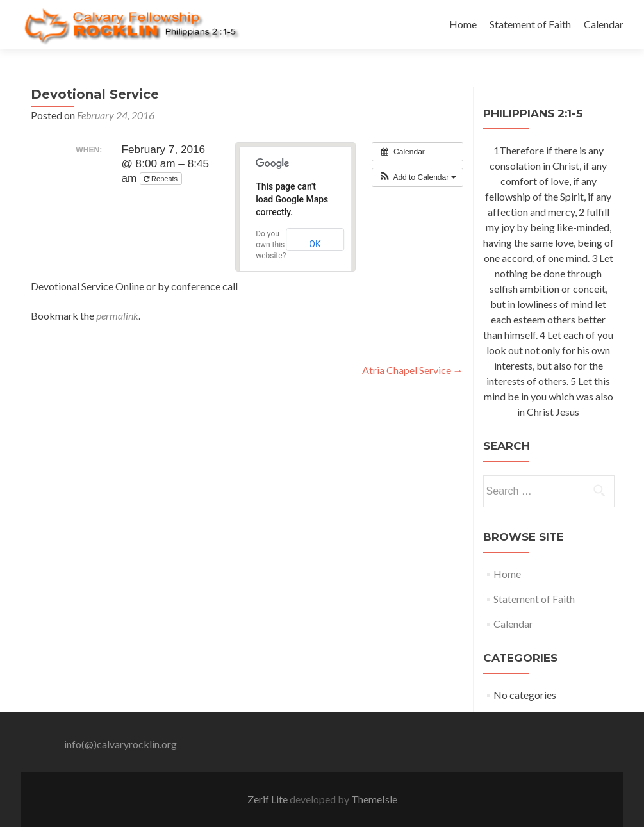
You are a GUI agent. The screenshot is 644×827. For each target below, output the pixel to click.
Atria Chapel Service (413, 370)
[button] (417, 177)
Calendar (604, 24)
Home (463, 24)
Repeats (161, 179)
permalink (117, 315)
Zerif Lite (268, 799)
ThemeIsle (374, 799)
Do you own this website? (271, 245)
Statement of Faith (530, 24)
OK (315, 244)
